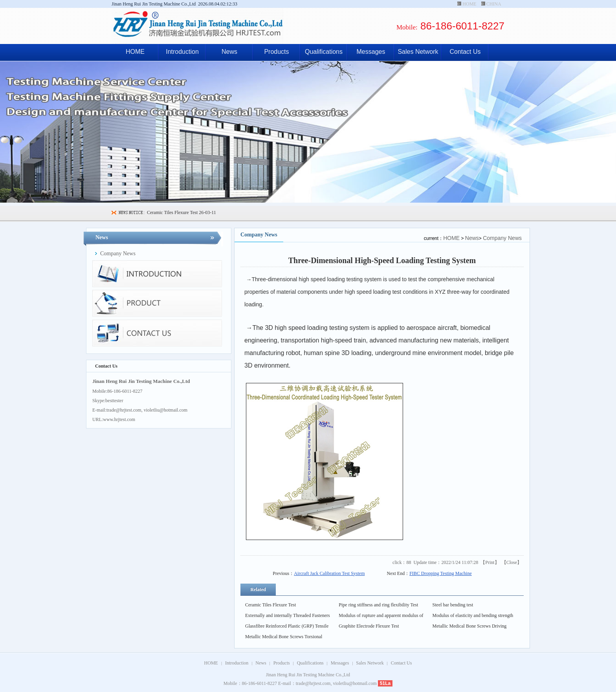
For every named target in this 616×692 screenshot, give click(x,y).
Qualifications (324, 52)
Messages (371, 52)
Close (512, 562)
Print (490, 562)
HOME (469, 4)
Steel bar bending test (453, 605)
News (229, 52)
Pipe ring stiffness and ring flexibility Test (378, 605)
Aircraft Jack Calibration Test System (329, 573)
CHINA (494, 4)
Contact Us (465, 52)
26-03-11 (207, 212)
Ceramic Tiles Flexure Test (172, 212)
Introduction (182, 52)
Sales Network (418, 52)
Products (276, 52)
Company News (502, 238)
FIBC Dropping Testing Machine (441, 573)
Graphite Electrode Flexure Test (369, 626)
